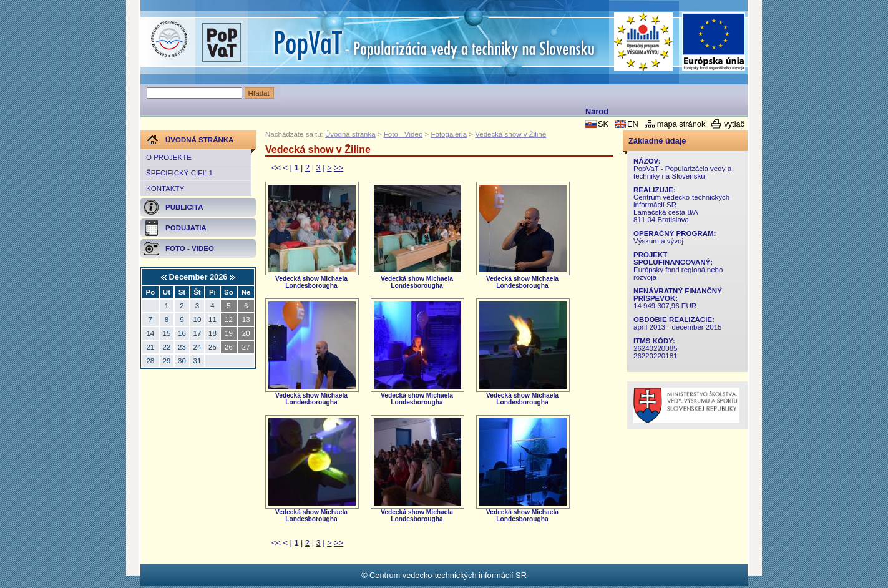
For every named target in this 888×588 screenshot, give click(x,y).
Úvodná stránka (350, 134)
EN (633, 124)
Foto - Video (403, 134)
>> (339, 168)
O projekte (169, 157)
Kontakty (165, 189)
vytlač (734, 124)
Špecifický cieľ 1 (179, 173)
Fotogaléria (449, 134)
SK (603, 124)
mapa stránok (681, 124)
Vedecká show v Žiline (510, 134)
